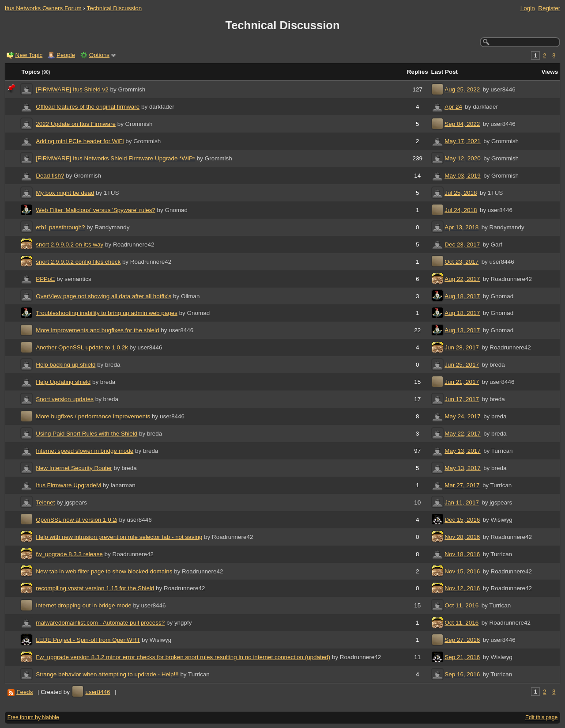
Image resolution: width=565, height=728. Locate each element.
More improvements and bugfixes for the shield (97, 330)
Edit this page (541, 717)
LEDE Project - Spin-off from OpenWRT (88, 640)
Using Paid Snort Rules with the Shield (87, 434)
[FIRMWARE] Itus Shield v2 (72, 89)
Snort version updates (65, 399)
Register (549, 8)
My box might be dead (65, 193)
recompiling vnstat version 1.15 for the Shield (95, 588)
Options (99, 55)
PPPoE (45, 279)
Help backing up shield (66, 365)
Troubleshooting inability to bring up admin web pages (107, 313)
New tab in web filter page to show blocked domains (104, 571)
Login (528, 8)
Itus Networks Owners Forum (43, 8)
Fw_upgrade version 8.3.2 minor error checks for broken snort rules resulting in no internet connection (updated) (183, 657)
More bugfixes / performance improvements (93, 416)
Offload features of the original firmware (88, 107)
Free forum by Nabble (33, 717)
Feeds (24, 692)
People (66, 55)
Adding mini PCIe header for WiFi (80, 141)
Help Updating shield (63, 382)
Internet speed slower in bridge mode (85, 451)
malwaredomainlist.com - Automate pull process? (100, 623)
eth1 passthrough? (60, 227)
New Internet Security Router (74, 468)
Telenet (45, 502)
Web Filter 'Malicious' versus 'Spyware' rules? (96, 210)
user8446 (98, 692)
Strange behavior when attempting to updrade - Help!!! (107, 674)
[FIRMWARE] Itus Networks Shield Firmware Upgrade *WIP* (115, 158)
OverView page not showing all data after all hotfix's (104, 296)
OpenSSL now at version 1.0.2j (77, 520)
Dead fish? (50, 176)
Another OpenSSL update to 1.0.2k (82, 347)
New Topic (29, 55)
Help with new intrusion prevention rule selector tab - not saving (119, 537)
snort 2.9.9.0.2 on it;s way (70, 245)
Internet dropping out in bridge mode (84, 605)
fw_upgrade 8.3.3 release (69, 554)
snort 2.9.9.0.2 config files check (78, 262)
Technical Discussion (114, 8)
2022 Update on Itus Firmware (76, 124)
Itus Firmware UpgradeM (68, 485)
